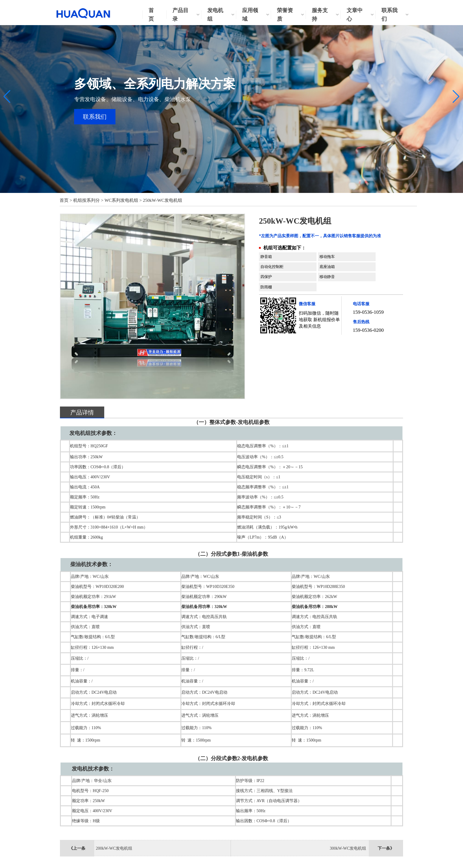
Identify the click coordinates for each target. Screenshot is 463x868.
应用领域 (250, 15)
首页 (151, 15)
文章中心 (355, 15)
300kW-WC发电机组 (348, 848)
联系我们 (389, 15)
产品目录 (180, 15)
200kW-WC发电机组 (114, 848)
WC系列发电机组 (121, 200)
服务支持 (320, 15)
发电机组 (215, 15)
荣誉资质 (285, 15)
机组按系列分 (87, 200)
